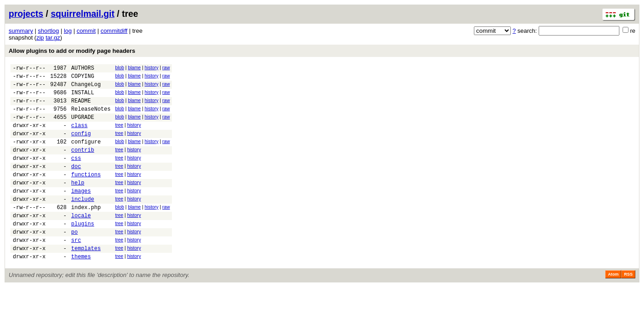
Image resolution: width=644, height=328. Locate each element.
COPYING (83, 79)
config (81, 146)
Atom (613, 307)
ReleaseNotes (91, 117)
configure (86, 155)
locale (81, 241)
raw (166, 68)
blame (134, 68)
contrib (83, 165)
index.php (86, 232)
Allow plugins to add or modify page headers (72, 51)
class (79, 136)
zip (40, 38)
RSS (628, 307)
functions (86, 193)
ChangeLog (86, 88)
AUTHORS (83, 69)
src (76, 270)
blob (119, 68)
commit (86, 31)
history (151, 68)
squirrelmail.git (83, 14)
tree (119, 135)
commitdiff (114, 31)
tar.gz (53, 38)
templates (86, 279)
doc (76, 184)
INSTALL (83, 98)
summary (21, 31)
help (78, 203)
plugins (83, 251)
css (76, 174)
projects (26, 14)
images (81, 213)
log (68, 31)
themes (81, 289)
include (83, 222)
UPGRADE (83, 126)
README (81, 107)
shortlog (48, 31)
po (74, 260)
